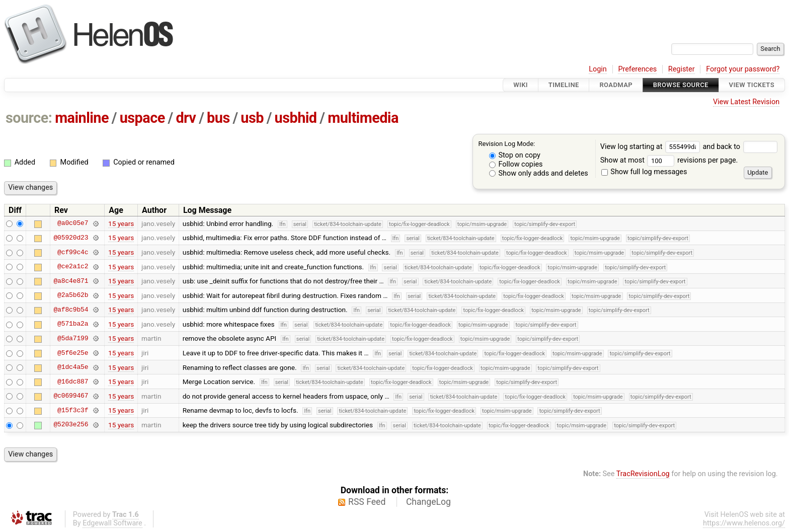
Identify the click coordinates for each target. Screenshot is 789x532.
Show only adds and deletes (539, 173)
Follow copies (516, 164)
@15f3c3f (73, 410)
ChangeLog (428, 502)
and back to (740, 147)
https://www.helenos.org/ (744, 523)
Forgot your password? (743, 69)
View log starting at (652, 147)
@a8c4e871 (71, 281)
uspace (142, 118)
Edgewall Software (112, 523)
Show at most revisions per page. (669, 160)
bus (218, 118)
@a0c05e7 (73, 223)
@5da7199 (73, 338)
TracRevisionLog (643, 474)
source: (29, 118)
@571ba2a (73, 324)
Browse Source (681, 85)
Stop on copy (515, 155)
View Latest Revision (746, 102)
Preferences (637, 69)
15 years (121, 223)
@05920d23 (71, 238)
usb (252, 118)
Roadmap (616, 85)
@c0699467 (71, 396)
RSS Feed (367, 502)
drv (186, 118)
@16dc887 (73, 382)
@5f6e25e (73, 353)
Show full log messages (644, 172)
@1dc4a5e (73, 367)
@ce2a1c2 (73, 267)
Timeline (564, 85)
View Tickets (752, 85)
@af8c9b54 (71, 310)
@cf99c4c (73, 252)
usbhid (296, 118)
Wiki (521, 85)
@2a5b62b (73, 295)
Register (682, 69)
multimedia (363, 118)
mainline (82, 118)
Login (598, 69)
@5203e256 (71, 425)
